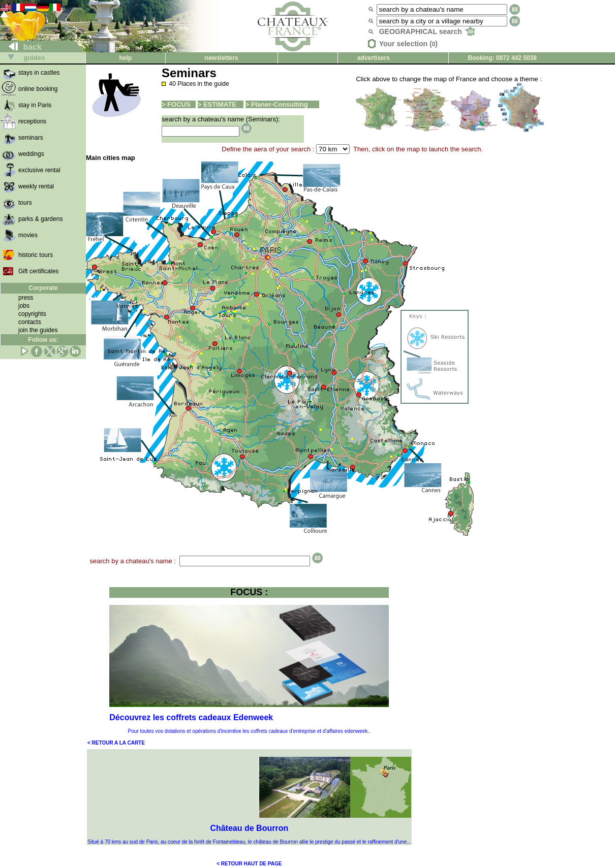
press (26, 298)
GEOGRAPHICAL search (427, 31)
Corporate (43, 288)
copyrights (32, 314)
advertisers (374, 58)
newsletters (222, 58)
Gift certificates (38, 271)
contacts (30, 322)
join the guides (38, 330)
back (21, 47)
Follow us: (43, 340)
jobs (24, 306)
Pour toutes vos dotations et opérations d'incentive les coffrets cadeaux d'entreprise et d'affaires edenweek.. (249, 731)
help (126, 58)
